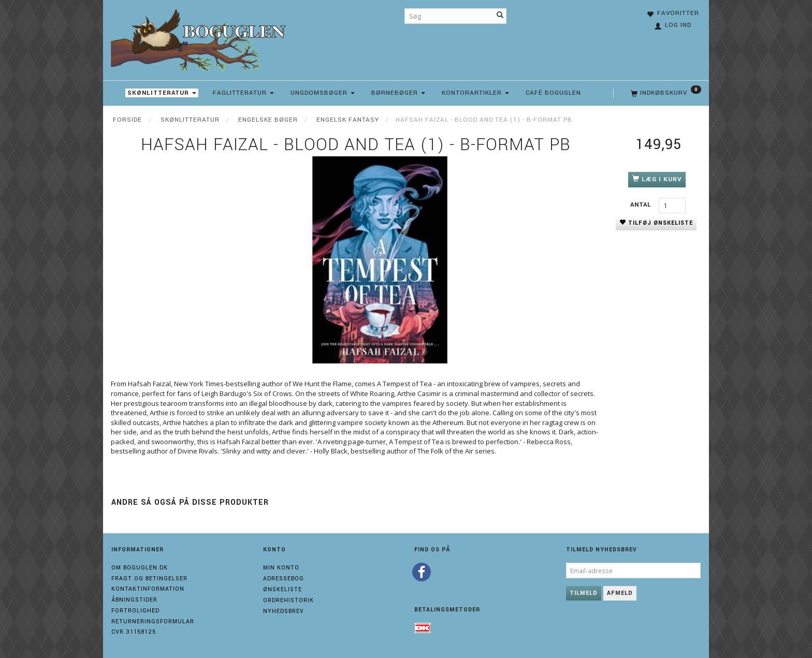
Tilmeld (584, 593)
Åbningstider (134, 600)
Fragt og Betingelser (149, 579)
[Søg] (500, 16)
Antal (642, 205)
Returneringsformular (153, 622)
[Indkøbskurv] (665, 93)
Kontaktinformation (148, 589)
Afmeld (620, 593)
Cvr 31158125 (134, 632)
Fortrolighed (135, 611)
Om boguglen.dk (140, 568)
